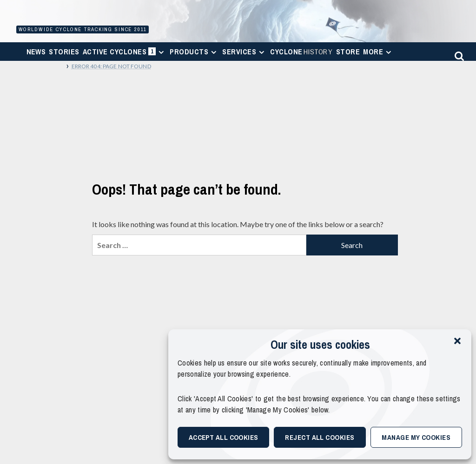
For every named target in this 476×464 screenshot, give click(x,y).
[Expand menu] (161, 52)
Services (245, 52)
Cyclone (301, 52)
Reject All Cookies (320, 437)
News (36, 52)
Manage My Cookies (416, 437)
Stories (64, 52)
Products (194, 52)
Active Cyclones (125, 54)
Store (348, 52)
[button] (457, 341)
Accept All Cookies (224, 437)
